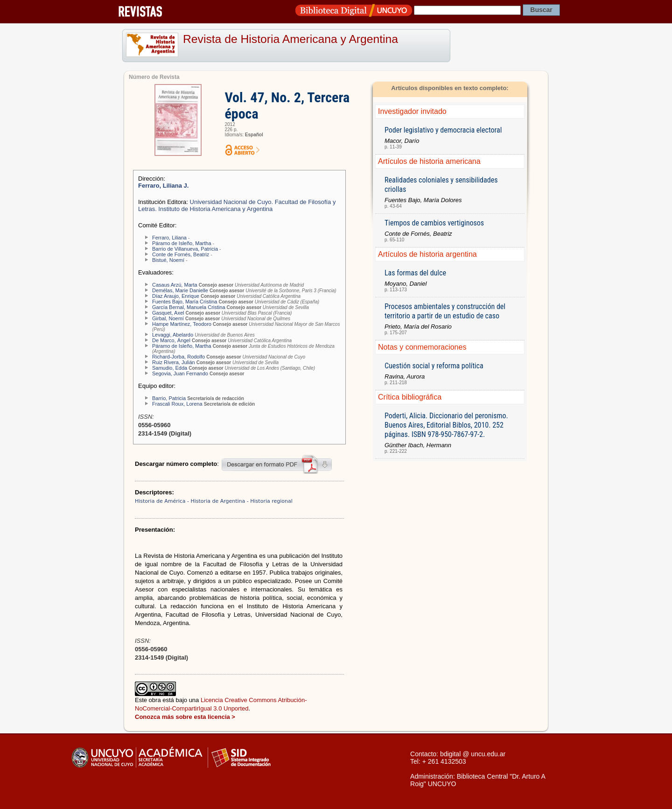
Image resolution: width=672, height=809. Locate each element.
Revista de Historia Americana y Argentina (290, 39)
